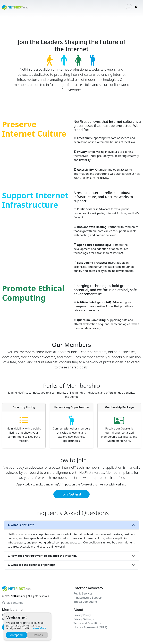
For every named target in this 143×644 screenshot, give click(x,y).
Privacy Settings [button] (84, 619)
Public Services (83, 593)
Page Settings (13, 603)
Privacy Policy (82, 615)
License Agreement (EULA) (90, 627)
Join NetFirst (71, 494)
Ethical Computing (85, 602)
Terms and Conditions (88, 623)
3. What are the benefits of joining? (31, 565)
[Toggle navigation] (129, 7)
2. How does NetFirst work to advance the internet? (43, 556)
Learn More (39, 628)
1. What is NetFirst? (21, 525)
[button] (136, 7)
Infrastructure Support (88, 598)
